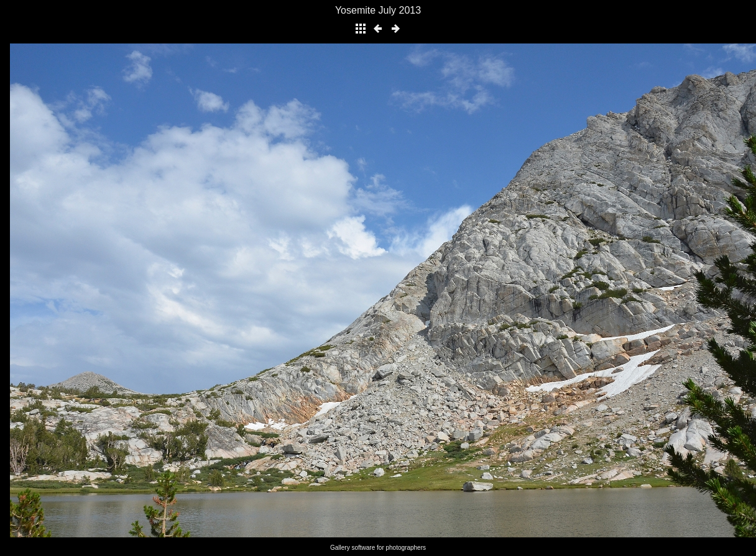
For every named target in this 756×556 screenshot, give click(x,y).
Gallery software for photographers (378, 548)
